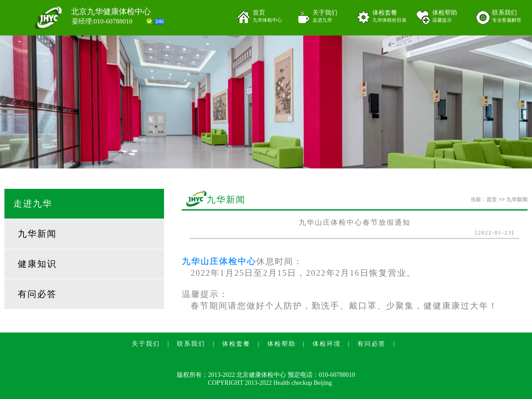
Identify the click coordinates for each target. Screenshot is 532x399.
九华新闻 (37, 234)
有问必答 (37, 294)
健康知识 (37, 264)
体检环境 (327, 344)
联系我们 (511, 16)
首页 (272, 16)
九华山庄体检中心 (219, 261)
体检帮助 (451, 16)
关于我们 (331, 16)
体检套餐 (391, 16)
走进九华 (33, 203)
